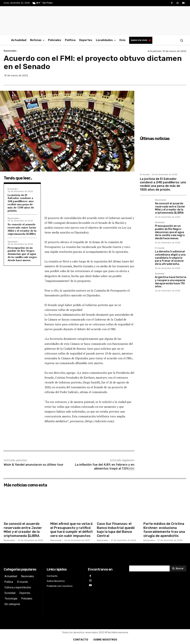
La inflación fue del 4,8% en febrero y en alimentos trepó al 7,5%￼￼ (105, 467)
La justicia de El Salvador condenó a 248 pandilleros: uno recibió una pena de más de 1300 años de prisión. (21, 203)
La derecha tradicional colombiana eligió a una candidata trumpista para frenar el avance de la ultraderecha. (170, 258)
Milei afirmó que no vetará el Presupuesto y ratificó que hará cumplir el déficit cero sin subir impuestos (72, 530)
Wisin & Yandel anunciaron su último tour (34, 465)
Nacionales (10, 51)
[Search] (178, 568)
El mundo (12, 189)
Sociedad (12, 242)
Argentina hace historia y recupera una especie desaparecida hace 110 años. (171, 282)
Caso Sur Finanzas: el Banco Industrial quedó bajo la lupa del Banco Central (116, 530)
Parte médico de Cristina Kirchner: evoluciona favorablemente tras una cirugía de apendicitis (164, 530)
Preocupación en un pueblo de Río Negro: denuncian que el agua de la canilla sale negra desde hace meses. (22, 254)
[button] (182, 40)
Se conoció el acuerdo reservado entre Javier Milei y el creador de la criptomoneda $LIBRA (22, 229)
